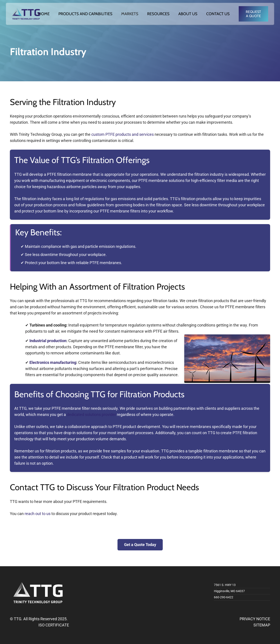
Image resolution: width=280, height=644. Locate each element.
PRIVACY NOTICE (255, 619)
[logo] (26, 14)
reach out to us (38, 514)
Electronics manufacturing (53, 362)
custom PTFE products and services (123, 134)
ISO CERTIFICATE (54, 625)
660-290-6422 (224, 597)
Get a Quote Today (140, 545)
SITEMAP (262, 625)
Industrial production (48, 341)
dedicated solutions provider (91, 415)
